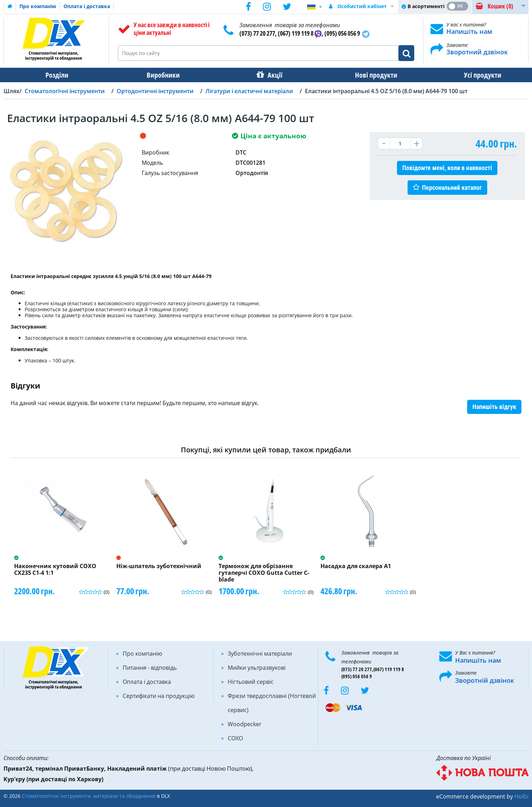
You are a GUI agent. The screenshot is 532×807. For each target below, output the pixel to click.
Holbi (521, 796)
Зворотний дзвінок (477, 52)
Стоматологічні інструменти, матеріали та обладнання (89, 796)
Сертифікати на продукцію (159, 696)
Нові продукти (371, 75)
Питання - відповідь (150, 668)
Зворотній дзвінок (485, 680)
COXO (235, 738)
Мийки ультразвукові (257, 668)
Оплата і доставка (87, 6)
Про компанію (38, 6)
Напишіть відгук (494, 407)
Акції (271, 75)
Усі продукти (476, 75)
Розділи (56, 75)
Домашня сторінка (10, 6)
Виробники (161, 75)
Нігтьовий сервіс (251, 682)
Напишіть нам (469, 31)
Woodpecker (245, 724)
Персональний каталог (452, 188)
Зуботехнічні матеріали (260, 654)
